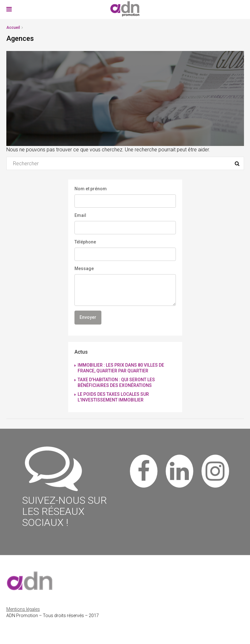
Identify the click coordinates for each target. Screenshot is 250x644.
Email (80, 215)
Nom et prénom (91, 189)
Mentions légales (23, 609)
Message (84, 268)
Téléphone (85, 242)
